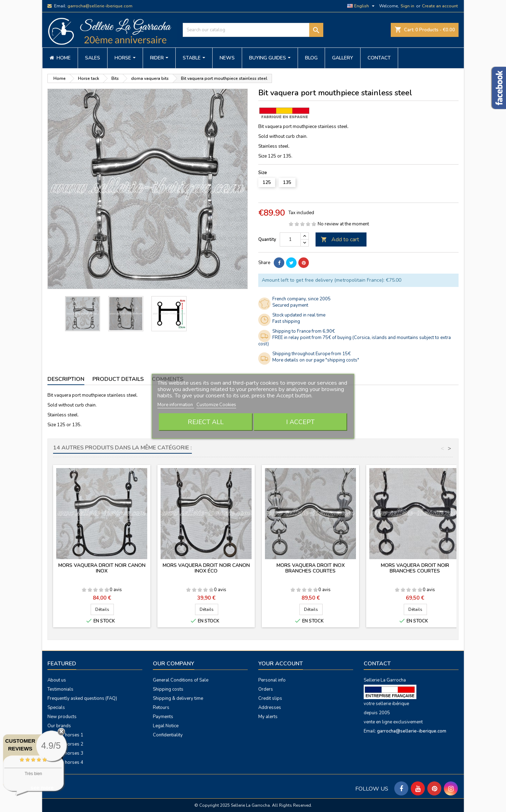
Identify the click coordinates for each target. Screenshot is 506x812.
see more (42, 788)
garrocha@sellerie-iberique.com (100, 6)
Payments (163, 717)
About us (57, 680)
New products (62, 717)
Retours (161, 708)
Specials (56, 708)
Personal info (272, 680)
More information (176, 405)
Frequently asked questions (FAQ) (82, 698)
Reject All (206, 422)
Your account (281, 664)
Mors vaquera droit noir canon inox (102, 568)
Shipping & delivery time (178, 698)
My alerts (268, 717)
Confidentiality (168, 735)
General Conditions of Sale (181, 680)
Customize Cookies (216, 405)
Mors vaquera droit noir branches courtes (415, 568)
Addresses (270, 708)
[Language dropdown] (362, 6)
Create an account (440, 6)
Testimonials (60, 689)
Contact (377, 664)
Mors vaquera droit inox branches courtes (311, 568)
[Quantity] (290, 239)
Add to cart (340, 239)
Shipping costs (168, 689)
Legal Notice (166, 726)
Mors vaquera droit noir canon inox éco (206, 568)
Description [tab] (66, 379)
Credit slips (270, 698)
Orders (266, 689)
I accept (300, 422)
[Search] (253, 30)
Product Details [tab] (118, 379)
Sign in (407, 6)
